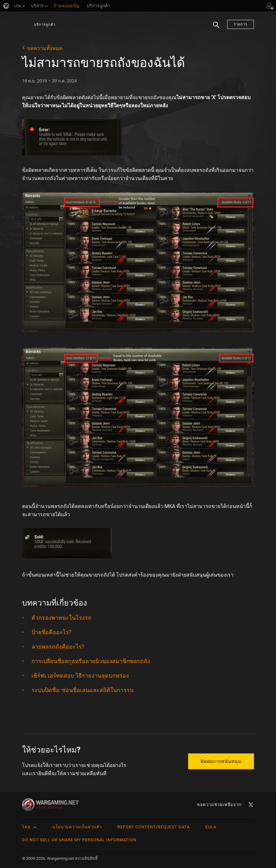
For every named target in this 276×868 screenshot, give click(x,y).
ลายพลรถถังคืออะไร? (58, 647)
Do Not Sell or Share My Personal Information (79, 840)
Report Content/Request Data (154, 827)
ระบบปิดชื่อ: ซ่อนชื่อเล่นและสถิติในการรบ (82, 690)
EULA (211, 827)
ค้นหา (216, 28)
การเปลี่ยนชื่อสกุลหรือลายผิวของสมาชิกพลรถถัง (91, 661)
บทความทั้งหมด (45, 48)
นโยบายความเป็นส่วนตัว (77, 827)
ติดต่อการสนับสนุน (221, 761)
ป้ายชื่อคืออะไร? (52, 632)
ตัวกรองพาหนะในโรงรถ (61, 618)
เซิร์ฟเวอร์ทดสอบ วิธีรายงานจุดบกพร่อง (80, 676)
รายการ (241, 24)
